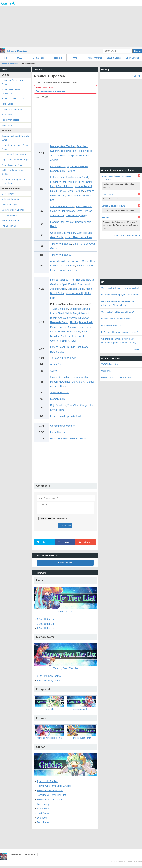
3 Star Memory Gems (49, 682)
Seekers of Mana (60, 393)
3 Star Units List (65, 186)
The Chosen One (10, 226)
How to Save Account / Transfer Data (12, 91)
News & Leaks (114, 58)
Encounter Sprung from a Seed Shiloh (13, 181)
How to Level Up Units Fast (66, 347)
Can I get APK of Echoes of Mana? (118, 312)
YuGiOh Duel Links (110, 364)
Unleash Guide (76, 289)
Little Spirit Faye (9, 204)
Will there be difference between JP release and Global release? (118, 303)
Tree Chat (73, 405)
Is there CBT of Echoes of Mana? (117, 319)
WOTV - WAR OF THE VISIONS (117, 378)
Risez (53, 439)
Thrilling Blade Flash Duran (14, 154)
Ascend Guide (58, 261)
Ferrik (54, 226)
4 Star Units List (59, 309)
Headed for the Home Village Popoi (15, 147)
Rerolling (57, 58)
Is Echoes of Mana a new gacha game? (120, 332)
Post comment (65, 527)
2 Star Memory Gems (70, 211)
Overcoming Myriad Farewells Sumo (15, 138)
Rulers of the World (11, 199)
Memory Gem (58, 399)
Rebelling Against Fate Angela (67, 382)
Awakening (43, 806)
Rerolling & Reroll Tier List (51, 797)
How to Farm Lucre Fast (78, 237)
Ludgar (54, 182)
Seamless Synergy (76, 215)
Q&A (19, 58)
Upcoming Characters (63, 426)
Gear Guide (57, 237)
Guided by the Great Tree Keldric (13, 172)
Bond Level (84, 284)
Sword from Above (10, 220)
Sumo (54, 371)
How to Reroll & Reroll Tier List (67, 280)
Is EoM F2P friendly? (111, 325)
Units (76, 58)
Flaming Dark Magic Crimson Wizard (71, 222)
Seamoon (106, 217)
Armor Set (72, 196)
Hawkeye (63, 439)
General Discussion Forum (113, 206)
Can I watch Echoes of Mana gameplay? (120, 288)
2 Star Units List (68, 182)
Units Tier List (58, 166)
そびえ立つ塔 (8, 194)
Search (138, 51)
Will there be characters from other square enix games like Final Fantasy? (119, 341)
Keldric (74, 439)
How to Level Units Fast (50, 792)
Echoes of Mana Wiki (17, 51)
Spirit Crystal (132, 58)
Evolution (42, 819)
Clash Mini (106, 371)
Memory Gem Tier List (63, 146)
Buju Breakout (58, 405)
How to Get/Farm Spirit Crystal (54, 788)
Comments (38, 58)
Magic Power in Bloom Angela (16, 160)
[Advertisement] (71, 27)
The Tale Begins (9, 215)
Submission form (65, 564)
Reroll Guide (7, 104)
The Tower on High (71, 151)
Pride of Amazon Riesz (71, 327)
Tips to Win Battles (77, 166)
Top (5, 58)
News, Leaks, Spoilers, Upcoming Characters (116, 178)
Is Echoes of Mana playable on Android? (120, 295)
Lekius (83, 439)
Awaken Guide (85, 266)
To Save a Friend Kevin (63, 358)
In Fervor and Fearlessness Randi (69, 177)
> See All (136, 76)
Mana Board (44, 810)
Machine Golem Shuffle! (13, 210)
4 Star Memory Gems (62, 207)
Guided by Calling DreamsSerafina (70, 377)
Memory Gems (95, 58)
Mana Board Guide (78, 261)
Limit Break (43, 815)
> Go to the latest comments (127, 235)
